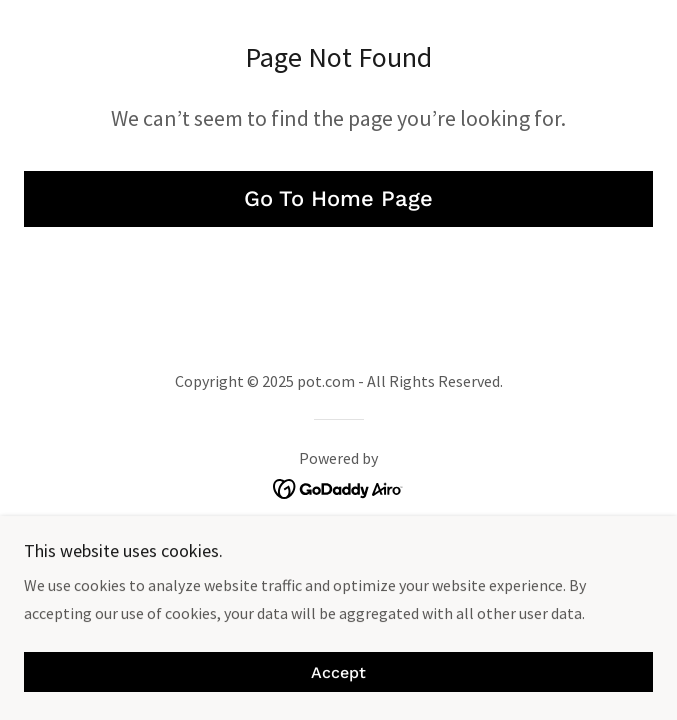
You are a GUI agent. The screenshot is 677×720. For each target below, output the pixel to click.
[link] (338, 487)
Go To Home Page (338, 198)
